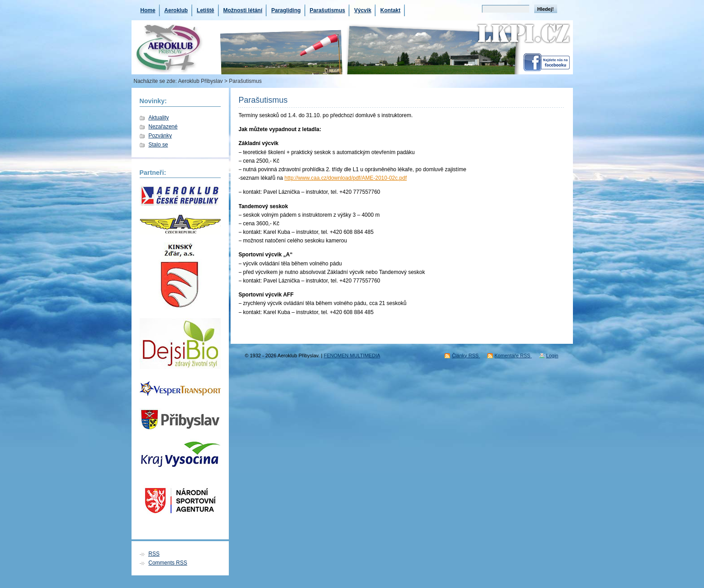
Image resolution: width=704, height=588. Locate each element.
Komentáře (513, 356)
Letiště (206, 10)
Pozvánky (160, 136)
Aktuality (159, 118)
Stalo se (158, 145)
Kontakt (390, 10)
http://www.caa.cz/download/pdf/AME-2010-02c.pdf (346, 178)
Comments (168, 563)
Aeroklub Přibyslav (200, 81)
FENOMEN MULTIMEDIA (352, 356)
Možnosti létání (243, 10)
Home (148, 10)
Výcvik (363, 10)
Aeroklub (176, 10)
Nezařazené (163, 127)
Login (552, 356)
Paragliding (286, 10)
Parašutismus (328, 10)
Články (466, 356)
